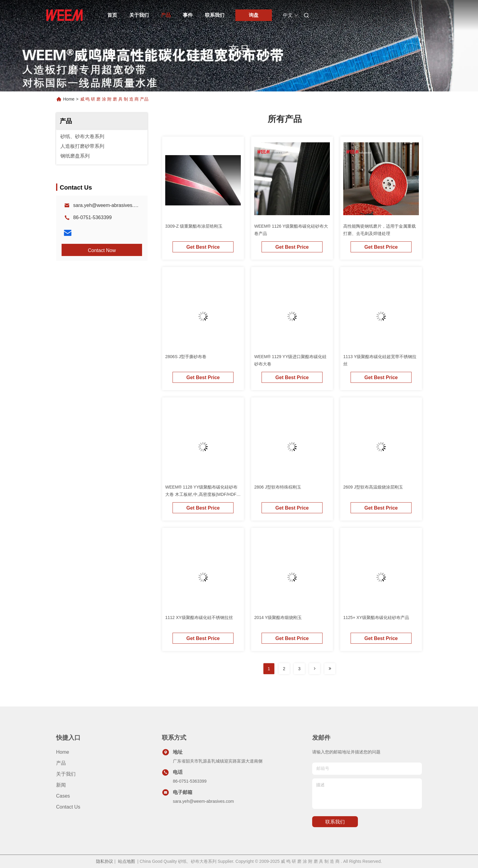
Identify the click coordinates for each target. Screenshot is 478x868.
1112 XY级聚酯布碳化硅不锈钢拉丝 (199, 617)
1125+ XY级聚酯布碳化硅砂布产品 (376, 617)
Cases (63, 796)
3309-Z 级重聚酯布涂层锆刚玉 (194, 226)
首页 (112, 15)
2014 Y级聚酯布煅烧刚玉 (278, 617)
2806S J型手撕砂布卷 (186, 357)
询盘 (254, 15)
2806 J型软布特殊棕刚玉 (278, 487)
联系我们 (215, 15)
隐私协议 (105, 861)
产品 (166, 15)
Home (69, 99)
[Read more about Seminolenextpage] (315, 669)
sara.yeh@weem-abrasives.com (108, 205)
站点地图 (127, 861)
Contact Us (68, 807)
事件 (188, 15)
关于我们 (139, 15)
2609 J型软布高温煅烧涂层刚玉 (373, 487)
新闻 (61, 785)
